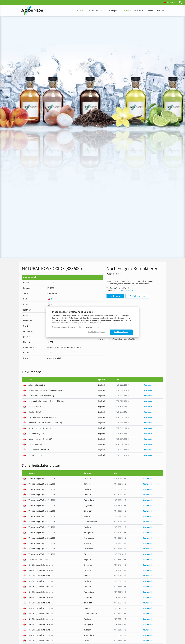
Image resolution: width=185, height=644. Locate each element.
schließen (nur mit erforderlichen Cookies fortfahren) (117, 339)
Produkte (126, 10)
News (151, 10)
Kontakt (160, 10)
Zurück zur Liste (137, 296)
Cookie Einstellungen (97, 332)
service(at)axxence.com (123, 291)
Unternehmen (93, 10)
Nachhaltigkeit (112, 10)
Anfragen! (115, 296)
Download (148, 385)
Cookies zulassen (121, 332)
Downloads (139, 10)
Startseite (79, 10)
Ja (50, 299)
